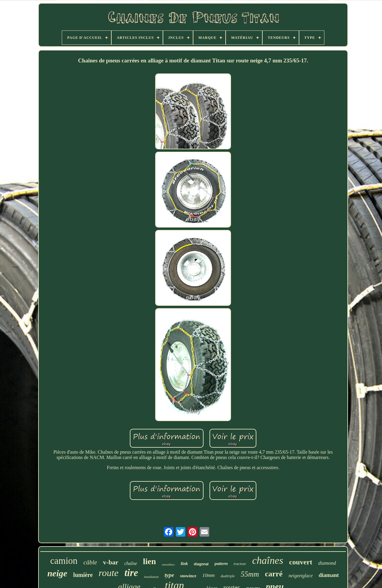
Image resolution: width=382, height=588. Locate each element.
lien (150, 561)
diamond (327, 563)
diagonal (201, 564)
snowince (188, 576)
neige (57, 573)
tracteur (240, 564)
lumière (83, 575)
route (109, 573)
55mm (250, 574)
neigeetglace (301, 576)
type (170, 575)
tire (131, 573)
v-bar (111, 562)
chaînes (268, 560)
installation (151, 577)
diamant (329, 575)
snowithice (168, 565)
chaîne (131, 563)
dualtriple (228, 576)
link (184, 564)
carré (274, 574)
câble (90, 562)
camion (64, 561)
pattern (221, 564)
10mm (209, 575)
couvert (301, 562)
